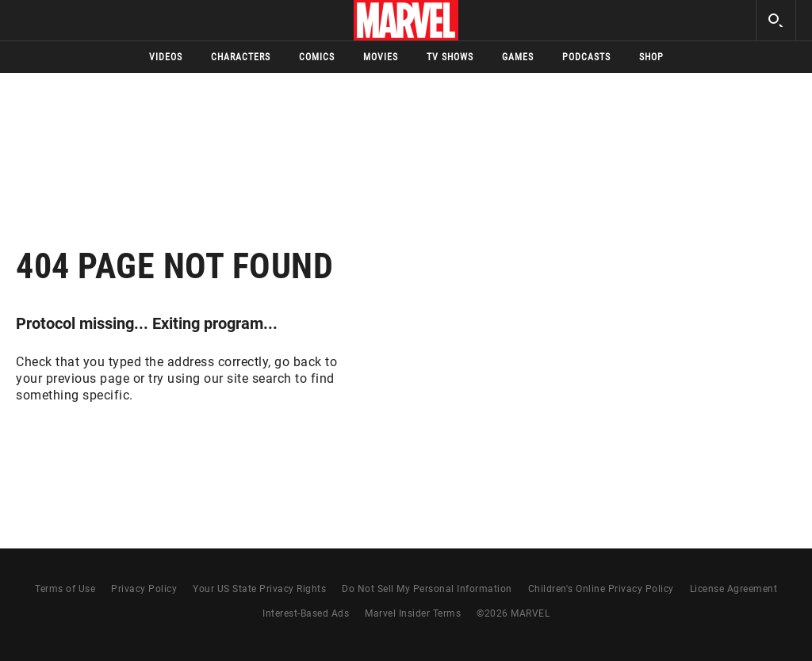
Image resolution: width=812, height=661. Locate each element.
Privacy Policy (144, 589)
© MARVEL (513, 613)
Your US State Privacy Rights (259, 589)
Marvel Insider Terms (413, 613)
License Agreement (734, 589)
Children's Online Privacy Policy (601, 589)
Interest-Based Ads (306, 613)
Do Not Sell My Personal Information (427, 589)
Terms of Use (65, 589)
